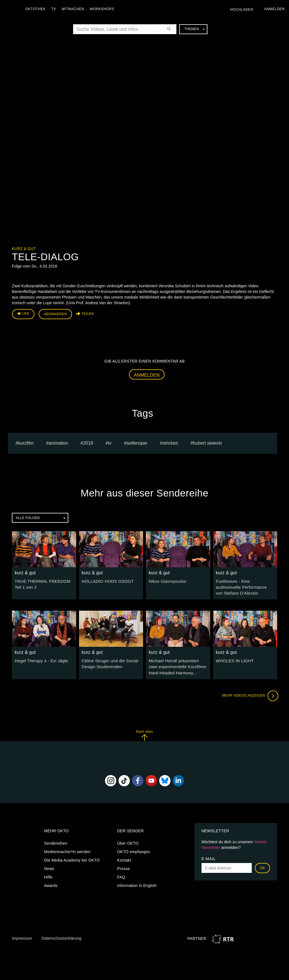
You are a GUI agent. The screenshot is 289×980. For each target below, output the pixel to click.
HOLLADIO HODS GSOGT (106, 580)
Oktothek (37, 9)
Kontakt (124, 857)
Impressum (22, 935)
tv (110, 442)
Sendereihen (56, 840)
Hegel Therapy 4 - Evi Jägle (40, 659)
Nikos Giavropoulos (167, 580)
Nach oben (144, 733)
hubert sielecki (207, 442)
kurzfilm (26, 442)
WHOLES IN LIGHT (234, 659)
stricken (170, 442)
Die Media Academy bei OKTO (72, 857)
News (49, 866)
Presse (123, 866)
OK (262, 865)
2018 (88, 442)
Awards (51, 883)
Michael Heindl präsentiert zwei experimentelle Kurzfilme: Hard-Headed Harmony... (178, 665)
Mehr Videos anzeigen (249, 693)
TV (55, 9)
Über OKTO (128, 840)
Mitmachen (74, 9)
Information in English (137, 883)
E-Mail (209, 856)
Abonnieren (55, 314)
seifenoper (137, 442)
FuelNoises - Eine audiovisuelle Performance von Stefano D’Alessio (245, 586)
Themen (194, 29)
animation (58, 442)
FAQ (121, 874)
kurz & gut (24, 249)
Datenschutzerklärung (61, 935)
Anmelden (147, 374)
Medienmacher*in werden (67, 849)
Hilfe (48, 874)
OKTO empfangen (134, 849)
